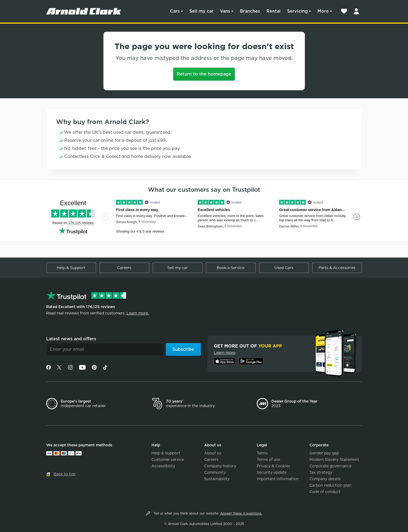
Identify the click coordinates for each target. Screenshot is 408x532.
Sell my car (201, 11)
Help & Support (71, 268)
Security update (272, 472)
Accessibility (163, 466)
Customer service (168, 459)
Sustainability (217, 479)
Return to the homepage (204, 74)
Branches (250, 11)
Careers (124, 268)
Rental (274, 11)
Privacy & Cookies (273, 466)
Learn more (225, 353)
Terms (262, 453)
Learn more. (138, 313)
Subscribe (183, 349)
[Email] (105, 349)
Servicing (297, 11)
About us (213, 453)
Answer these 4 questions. (241, 513)
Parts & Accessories (337, 268)
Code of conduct (325, 492)
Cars (175, 11)
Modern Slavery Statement (334, 459)
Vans (225, 11)
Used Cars (284, 268)
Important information (278, 479)
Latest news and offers (71, 339)
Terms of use (268, 459)
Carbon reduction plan (331, 485)
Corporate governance (331, 466)
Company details (325, 479)
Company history (220, 466)
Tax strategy (321, 472)
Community (215, 472)
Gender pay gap (324, 453)
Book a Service (231, 268)
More (323, 11)
